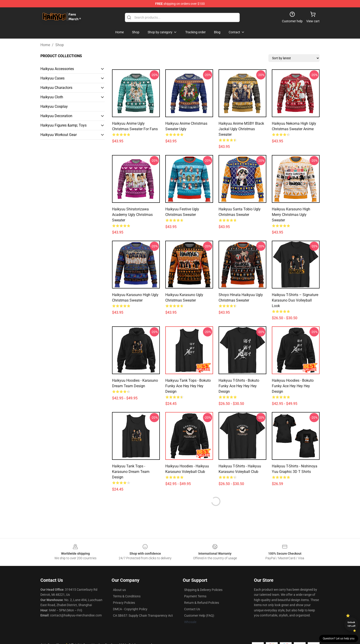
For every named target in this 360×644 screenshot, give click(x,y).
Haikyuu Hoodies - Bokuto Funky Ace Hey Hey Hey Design (293, 386)
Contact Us (192, 609)
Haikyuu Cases (52, 78)
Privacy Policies (124, 603)
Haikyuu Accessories (57, 69)
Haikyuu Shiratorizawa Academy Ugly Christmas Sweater (132, 215)
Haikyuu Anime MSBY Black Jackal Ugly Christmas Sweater (241, 129)
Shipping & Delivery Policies (203, 590)
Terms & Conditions (127, 596)
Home (45, 45)
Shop (60, 45)
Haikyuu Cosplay (54, 106)
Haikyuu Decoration (56, 116)
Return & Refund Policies (202, 603)
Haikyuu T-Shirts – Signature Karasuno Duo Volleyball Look (295, 300)
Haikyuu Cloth (52, 97)
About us (119, 590)
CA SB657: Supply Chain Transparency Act (143, 616)
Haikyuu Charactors (56, 88)
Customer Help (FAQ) (199, 616)
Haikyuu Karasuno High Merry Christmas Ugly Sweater (291, 215)
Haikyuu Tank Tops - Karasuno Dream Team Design (131, 472)
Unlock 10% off (351, 624)
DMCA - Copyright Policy (130, 609)
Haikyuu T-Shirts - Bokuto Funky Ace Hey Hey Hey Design (239, 386)
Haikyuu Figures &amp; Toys (63, 125)
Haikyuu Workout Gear (59, 135)
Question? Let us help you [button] (339, 638)
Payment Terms (195, 596)
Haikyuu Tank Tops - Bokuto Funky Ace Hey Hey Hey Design (188, 386)
